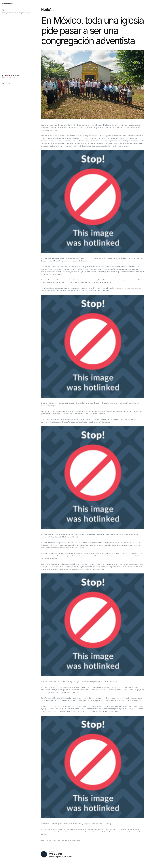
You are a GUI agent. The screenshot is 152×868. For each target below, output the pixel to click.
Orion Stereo (7, 4)
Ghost (14, 77)
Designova (15, 75)
